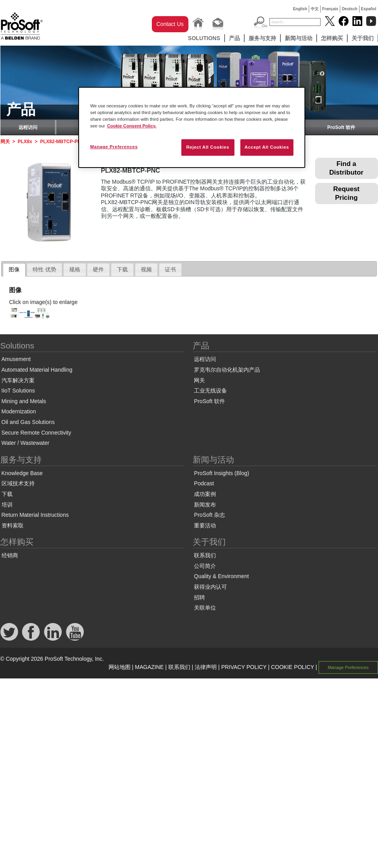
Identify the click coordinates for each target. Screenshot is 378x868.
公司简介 (205, 566)
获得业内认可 (210, 587)
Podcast (204, 483)
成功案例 (205, 494)
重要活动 (205, 525)
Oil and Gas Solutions (28, 422)
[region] (192, 127)
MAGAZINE (149, 667)
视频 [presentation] (146, 269)
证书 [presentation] (170, 269)
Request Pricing (346, 193)
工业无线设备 (210, 391)
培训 (7, 505)
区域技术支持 (18, 483)
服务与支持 (262, 38)
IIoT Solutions (18, 391)
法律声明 (206, 667)
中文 (315, 9)
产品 (234, 38)
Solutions (204, 38)
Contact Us (170, 24)
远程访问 (28, 127)
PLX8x (25, 142)
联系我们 (205, 555)
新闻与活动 (299, 38)
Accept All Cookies (267, 147)
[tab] (14, 270)
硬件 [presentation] (98, 269)
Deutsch (349, 9)
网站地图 (120, 667)
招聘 (199, 597)
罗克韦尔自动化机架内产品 (227, 370)
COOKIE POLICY (292, 667)
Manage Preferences (348, 667)
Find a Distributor (346, 168)
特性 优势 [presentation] (44, 269)
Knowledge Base (22, 473)
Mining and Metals (24, 401)
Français (330, 9)
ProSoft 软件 (341, 127)
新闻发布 (205, 505)
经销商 (10, 555)
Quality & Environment (221, 576)
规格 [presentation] (75, 269)
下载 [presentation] (122, 269)
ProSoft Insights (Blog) (221, 473)
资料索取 (13, 525)
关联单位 (205, 608)
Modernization (19, 411)
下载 (7, 494)
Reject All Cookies (207, 147)
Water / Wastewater (26, 443)
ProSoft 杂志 (209, 515)
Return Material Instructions (35, 515)
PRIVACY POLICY (244, 667)
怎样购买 (332, 38)
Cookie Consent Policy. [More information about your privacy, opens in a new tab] (132, 126)
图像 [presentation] (14, 269)
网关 (5, 142)
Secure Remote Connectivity (36, 433)
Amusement (16, 359)
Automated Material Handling (37, 370)
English (300, 9)
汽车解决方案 (18, 380)
